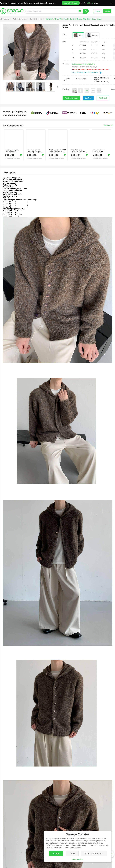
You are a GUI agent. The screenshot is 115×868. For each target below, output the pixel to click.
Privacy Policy (78, 859)
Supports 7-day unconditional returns (87, 72)
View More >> (107, 126)
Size (64, 42)
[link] (5, 19)
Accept (56, 854)
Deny (72, 854)
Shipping (66, 64)
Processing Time (67, 79)
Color (64, 34)
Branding (66, 89)
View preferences (94, 854)
